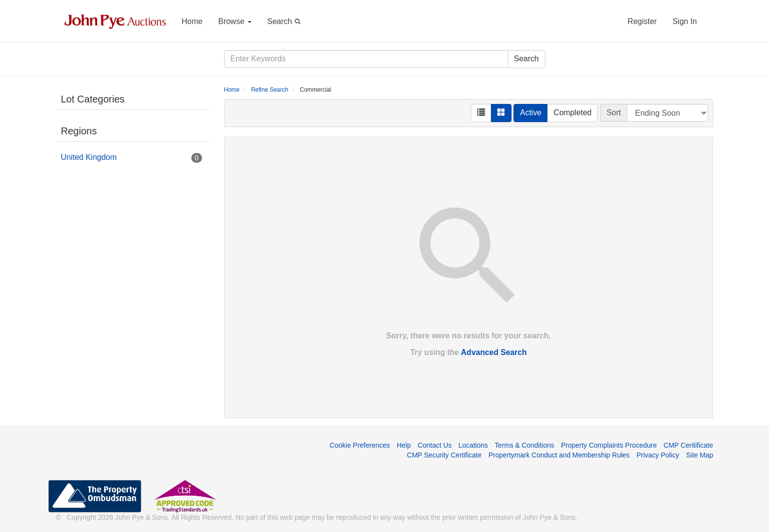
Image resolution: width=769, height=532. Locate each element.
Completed (573, 113)
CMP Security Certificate (444, 455)
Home (192, 21)
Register (642, 21)
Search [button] (286, 21)
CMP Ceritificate (688, 445)
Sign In (685, 21)
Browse (235, 21)
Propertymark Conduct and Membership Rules (559, 455)
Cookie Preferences (360, 445)
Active (531, 113)
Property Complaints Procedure (609, 445)
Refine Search (270, 90)
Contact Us (435, 445)
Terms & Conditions (525, 445)
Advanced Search (494, 352)
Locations (473, 445)
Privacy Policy (658, 455)
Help (404, 445)
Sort (614, 113)
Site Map (700, 455)
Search (526, 59)
